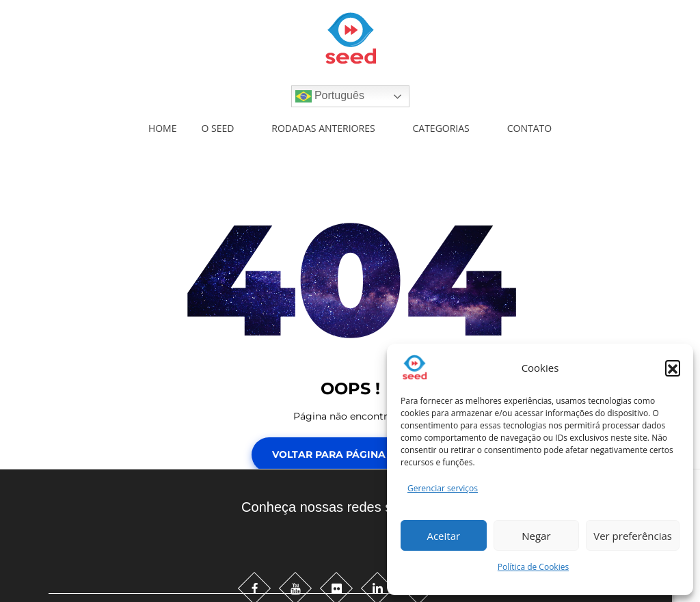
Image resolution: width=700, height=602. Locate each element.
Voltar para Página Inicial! (350, 454)
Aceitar (443, 536)
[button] (673, 368)
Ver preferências (633, 536)
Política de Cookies (533, 567)
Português (330, 96)
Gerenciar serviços (443, 488)
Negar (536, 536)
